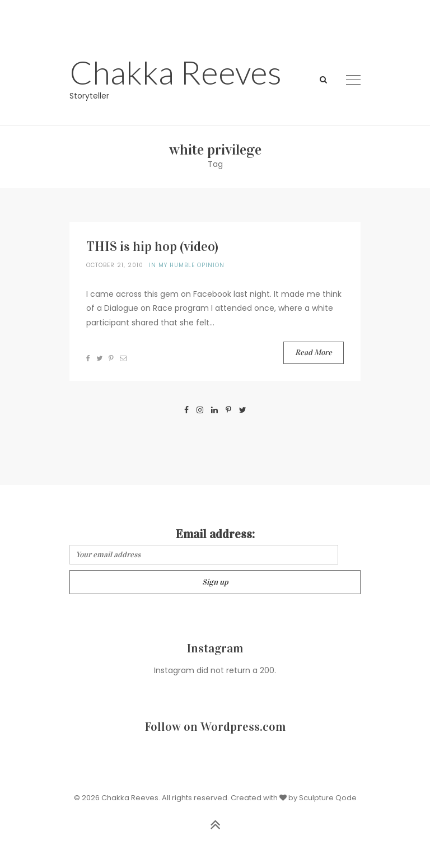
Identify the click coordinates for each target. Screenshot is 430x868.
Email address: (215, 534)
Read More (314, 353)
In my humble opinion (187, 265)
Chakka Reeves (176, 72)
